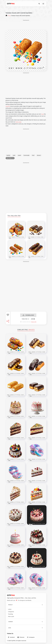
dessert (39, 155)
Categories (11, 612)
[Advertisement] (26, 25)
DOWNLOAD (28, 315)
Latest (10, 609)
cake (14, 155)
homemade (26, 155)
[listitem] (11, 637)
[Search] (39, 4)
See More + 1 (10, 158)
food (33, 155)
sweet (19, 155)
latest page (18, 122)
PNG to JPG (11, 617)
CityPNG (8, 106)
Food (42, 114)
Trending (10, 614)
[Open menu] (43, 4)
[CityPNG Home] (11, 4)
